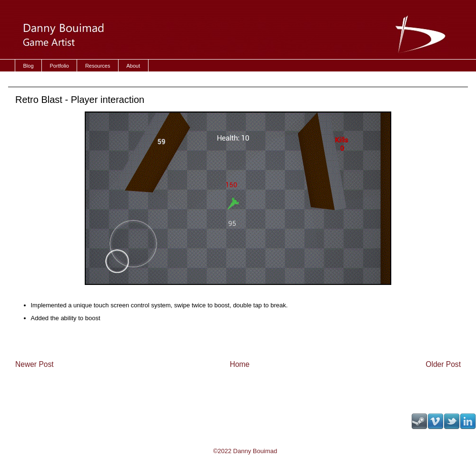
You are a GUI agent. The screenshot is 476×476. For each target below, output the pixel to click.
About (133, 66)
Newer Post (35, 364)
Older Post (443, 364)
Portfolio (59, 66)
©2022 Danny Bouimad (245, 451)
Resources (98, 66)
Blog (29, 66)
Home (240, 364)
